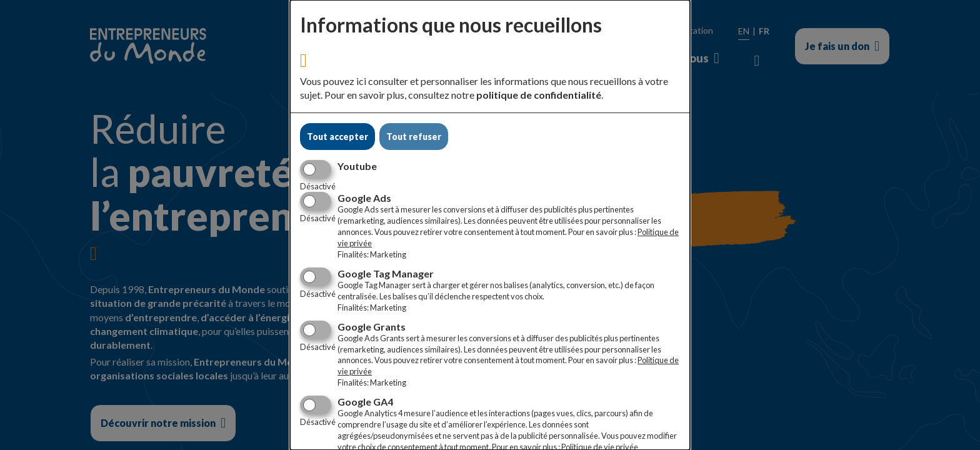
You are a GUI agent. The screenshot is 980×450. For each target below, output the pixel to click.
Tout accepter (337, 137)
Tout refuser (414, 137)
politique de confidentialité (539, 95)
